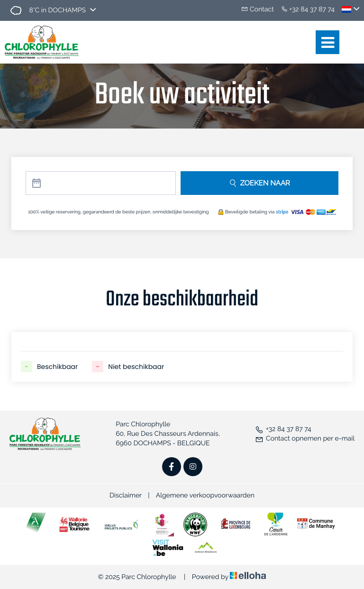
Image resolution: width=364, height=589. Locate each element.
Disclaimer (126, 496)
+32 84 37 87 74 (283, 429)
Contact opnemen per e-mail (305, 439)
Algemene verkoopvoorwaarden (205, 496)
